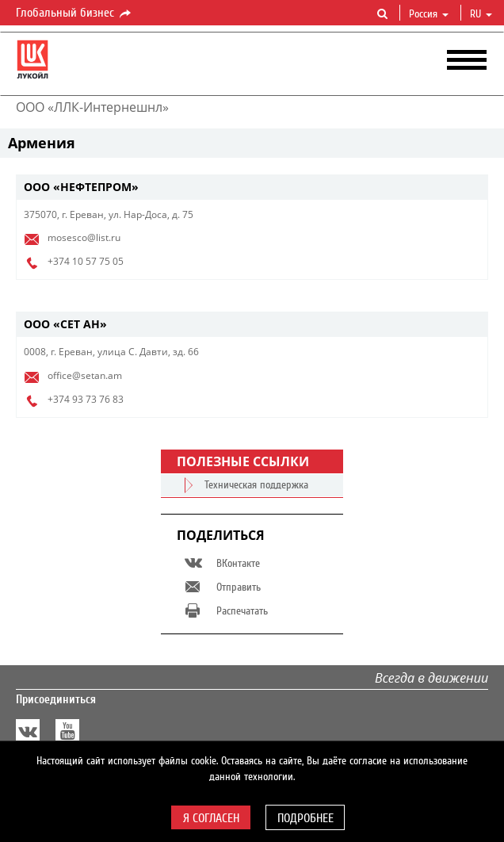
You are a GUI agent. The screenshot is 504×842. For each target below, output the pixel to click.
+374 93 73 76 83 (86, 399)
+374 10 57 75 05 (86, 261)
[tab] (252, 188)
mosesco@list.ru (84, 237)
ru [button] (481, 14)
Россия (429, 14)
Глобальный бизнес (74, 13)
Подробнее (305, 818)
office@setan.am (85, 375)
